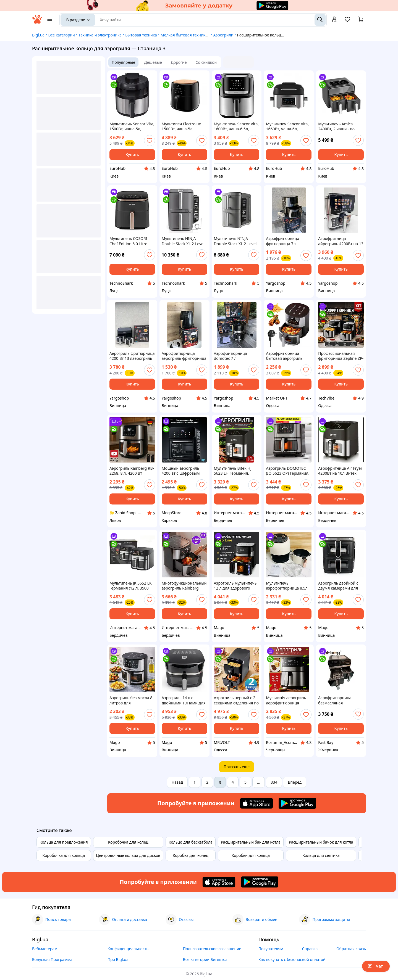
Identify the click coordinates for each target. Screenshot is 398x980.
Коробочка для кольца (64, 855)
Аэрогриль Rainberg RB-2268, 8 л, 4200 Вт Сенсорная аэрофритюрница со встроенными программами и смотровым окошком (132, 471)
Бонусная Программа (52, 959)
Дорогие (179, 62)
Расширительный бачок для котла (321, 842)
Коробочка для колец (128, 842)
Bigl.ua (38, 35)
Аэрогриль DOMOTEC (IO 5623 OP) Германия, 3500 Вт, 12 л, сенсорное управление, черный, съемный (289, 471)
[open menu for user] (334, 20)
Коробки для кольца (251, 855)
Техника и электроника (100, 35)
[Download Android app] (297, 803)
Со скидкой (206, 62)
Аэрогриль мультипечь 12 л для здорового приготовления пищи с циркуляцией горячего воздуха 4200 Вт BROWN (237, 586)
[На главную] (37, 22)
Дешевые (153, 62)
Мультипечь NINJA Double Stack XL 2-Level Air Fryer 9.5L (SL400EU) (235, 241)
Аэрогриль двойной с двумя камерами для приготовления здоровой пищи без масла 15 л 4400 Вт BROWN (338, 586)
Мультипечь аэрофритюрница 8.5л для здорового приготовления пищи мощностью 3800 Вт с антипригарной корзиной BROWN (287, 586)
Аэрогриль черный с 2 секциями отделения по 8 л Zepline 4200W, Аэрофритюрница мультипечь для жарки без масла (236, 700)
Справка (310, 949)
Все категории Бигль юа (205, 959)
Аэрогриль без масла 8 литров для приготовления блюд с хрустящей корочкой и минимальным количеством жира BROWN (131, 700)
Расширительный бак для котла (251, 842)
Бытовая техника (141, 35)
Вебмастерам (45, 949)
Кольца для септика (321, 855)
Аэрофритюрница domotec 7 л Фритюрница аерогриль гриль (237, 356)
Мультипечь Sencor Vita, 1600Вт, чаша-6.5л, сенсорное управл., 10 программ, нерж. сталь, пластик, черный (236, 126)
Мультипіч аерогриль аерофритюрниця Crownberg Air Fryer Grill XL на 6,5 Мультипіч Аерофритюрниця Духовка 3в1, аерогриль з (288, 700)
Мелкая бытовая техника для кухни (194, 35)
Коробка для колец (191, 855)
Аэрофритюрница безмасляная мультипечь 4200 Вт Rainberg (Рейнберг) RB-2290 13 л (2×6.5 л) (341, 700)
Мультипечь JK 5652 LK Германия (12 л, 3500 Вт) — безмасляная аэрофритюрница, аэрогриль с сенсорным (132, 586)
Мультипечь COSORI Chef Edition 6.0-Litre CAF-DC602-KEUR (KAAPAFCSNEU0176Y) (129, 241)
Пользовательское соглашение (212, 949)
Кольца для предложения (64, 842)
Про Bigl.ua (118, 959)
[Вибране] (347, 21)
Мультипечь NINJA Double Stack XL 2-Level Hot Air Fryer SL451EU (183, 241)
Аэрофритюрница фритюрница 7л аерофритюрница (282, 241)
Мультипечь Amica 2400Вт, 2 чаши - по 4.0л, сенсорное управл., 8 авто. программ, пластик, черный (337, 126)
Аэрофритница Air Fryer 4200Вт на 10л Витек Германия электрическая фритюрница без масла (340, 471)
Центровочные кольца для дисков (128, 855)
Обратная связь (351, 949)
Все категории (61, 35)
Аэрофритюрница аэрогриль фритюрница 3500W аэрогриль (184, 356)
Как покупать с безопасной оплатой (292, 959)
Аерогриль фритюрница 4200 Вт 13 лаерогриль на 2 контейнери (132, 356)
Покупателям (271, 949)
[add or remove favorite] (150, 141)
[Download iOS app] (256, 803)
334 (274, 782)
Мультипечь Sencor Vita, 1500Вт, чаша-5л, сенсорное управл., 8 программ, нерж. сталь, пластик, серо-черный (132, 126)
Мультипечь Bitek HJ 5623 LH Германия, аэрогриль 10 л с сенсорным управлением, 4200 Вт (235, 471)
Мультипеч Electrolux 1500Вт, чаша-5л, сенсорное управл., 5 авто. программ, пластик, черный (181, 126)
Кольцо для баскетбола (191, 842)
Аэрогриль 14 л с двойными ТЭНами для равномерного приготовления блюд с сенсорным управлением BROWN (184, 700)
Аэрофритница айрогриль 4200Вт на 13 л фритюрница (341, 241)
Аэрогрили (223, 35)
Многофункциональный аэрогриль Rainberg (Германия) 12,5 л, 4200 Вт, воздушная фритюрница (184, 586)
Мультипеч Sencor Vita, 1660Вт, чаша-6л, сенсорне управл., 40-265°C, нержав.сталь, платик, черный (287, 126)
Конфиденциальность (128, 949)
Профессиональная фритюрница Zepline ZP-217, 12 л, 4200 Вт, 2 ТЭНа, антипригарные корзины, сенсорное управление (341, 356)
